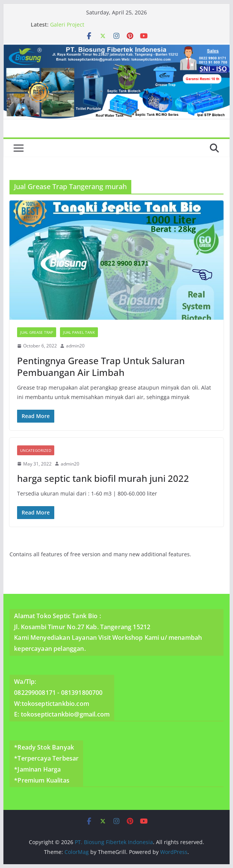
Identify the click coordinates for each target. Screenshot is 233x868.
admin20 (75, 346)
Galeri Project (67, 24)
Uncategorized (36, 450)
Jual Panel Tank (79, 332)
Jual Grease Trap (37, 332)
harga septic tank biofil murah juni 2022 (103, 478)
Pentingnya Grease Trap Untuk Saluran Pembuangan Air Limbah (101, 366)
